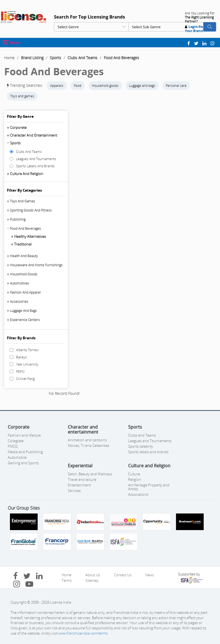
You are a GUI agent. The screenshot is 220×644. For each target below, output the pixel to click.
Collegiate (16, 441)
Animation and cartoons (87, 440)
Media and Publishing (25, 452)
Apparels (57, 86)
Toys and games (22, 96)
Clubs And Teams (82, 58)
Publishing (18, 219)
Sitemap (92, 580)
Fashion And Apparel (25, 292)
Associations (138, 494)
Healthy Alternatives (30, 236)
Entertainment (79, 485)
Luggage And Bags (23, 311)
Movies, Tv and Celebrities (89, 445)
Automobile (17, 457)
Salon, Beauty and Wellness (90, 474)
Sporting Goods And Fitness (31, 210)
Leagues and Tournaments (150, 441)
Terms (67, 580)
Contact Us (123, 575)
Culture (134, 474)
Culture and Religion (27, 174)
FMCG (13, 446)
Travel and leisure (82, 479)
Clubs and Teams (142, 435)
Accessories (19, 302)
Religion (135, 479)
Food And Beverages (121, 58)
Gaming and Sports (23, 463)
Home (9, 58)
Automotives (20, 283)
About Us (93, 575)
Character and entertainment (33, 135)
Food (78, 86)
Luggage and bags (142, 86)
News (150, 575)
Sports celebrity (141, 446)
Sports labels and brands (148, 452)
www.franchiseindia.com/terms (83, 633)
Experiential (80, 466)
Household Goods (24, 274)
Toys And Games (23, 201)
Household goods (105, 86)
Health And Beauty (24, 256)
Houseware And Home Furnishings (36, 265)
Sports (55, 58)
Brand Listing (32, 58)
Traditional (23, 244)
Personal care (176, 86)
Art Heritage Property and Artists (149, 487)
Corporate (18, 127)
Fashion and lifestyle (24, 435)
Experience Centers (25, 320)
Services (74, 491)
